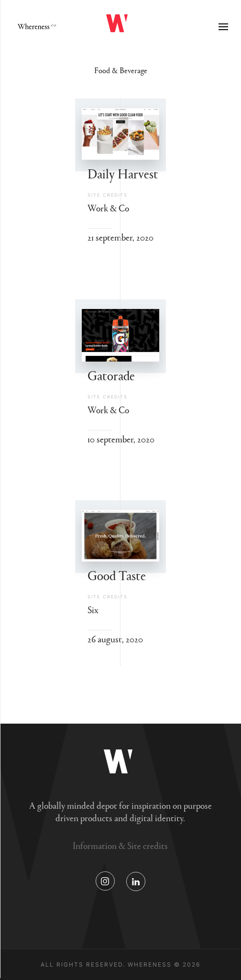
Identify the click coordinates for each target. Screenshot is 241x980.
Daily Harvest (123, 173)
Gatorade (111, 375)
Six (93, 609)
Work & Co (108, 208)
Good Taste (117, 575)
